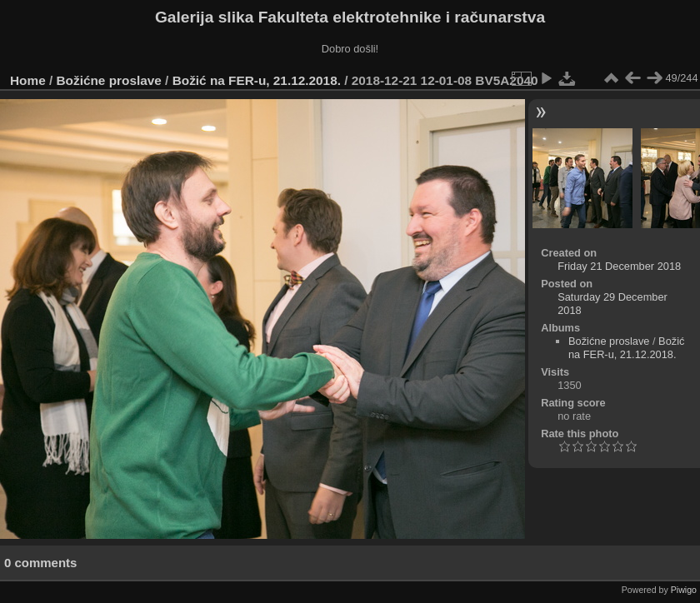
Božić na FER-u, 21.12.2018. (257, 80)
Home (28, 80)
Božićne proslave (109, 80)
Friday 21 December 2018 (619, 266)
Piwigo (684, 590)
